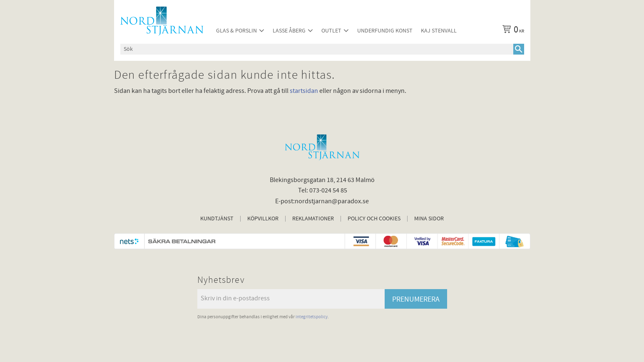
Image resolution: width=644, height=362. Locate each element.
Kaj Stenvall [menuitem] (439, 31)
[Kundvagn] (512, 31)
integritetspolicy (312, 317)
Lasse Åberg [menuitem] (289, 31)
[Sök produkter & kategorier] (317, 49)
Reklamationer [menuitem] (313, 219)
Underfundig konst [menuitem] (385, 31)
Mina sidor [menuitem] (429, 219)
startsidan (304, 91)
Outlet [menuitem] (331, 31)
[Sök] (519, 49)
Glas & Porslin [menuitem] (236, 31)
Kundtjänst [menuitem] (217, 219)
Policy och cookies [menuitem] (374, 219)
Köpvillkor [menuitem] (263, 219)
